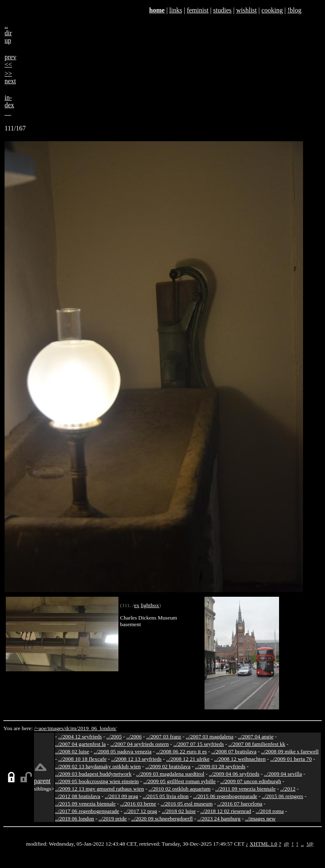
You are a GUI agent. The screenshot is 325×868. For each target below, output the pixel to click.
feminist (197, 10)
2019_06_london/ (97, 728)
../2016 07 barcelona (240, 804)
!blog (294, 10)
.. (302, 844)
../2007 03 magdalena (210, 737)
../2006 (134, 737)
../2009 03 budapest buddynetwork (93, 774)
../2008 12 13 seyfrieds (136, 759)
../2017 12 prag (141, 811)
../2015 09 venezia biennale (85, 804)
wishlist (246, 10)
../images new (260, 819)
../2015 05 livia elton (166, 796)
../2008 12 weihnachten (240, 759)
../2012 (288, 789)
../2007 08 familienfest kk (257, 744)
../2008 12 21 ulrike (188, 759)
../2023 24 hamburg (219, 819)
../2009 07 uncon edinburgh (251, 781)
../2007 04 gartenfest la (81, 744)
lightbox (150, 605)
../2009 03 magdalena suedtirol (170, 774)
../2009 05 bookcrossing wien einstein (97, 781)
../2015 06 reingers (282, 796)
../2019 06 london (75, 819)
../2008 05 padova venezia (123, 751)
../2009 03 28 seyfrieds (220, 766)
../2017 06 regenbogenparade (87, 811)
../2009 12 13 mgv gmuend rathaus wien (100, 789)
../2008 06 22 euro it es (182, 751)
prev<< (10, 61)
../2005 (114, 737)
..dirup (8, 33)
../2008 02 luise (72, 751)
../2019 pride (113, 819)
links (176, 10)
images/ (57, 728)
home (157, 10)
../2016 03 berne (138, 804)
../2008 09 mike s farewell (290, 751)
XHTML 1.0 (264, 844)
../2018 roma (270, 811)
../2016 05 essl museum (187, 804)
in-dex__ (9, 105)
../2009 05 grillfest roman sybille (179, 781)
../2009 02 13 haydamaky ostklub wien (98, 766)
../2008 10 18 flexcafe (83, 759)
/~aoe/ (41, 728)
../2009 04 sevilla (283, 774)
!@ (310, 844)
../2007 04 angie (256, 737)
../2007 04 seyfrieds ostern (140, 744)
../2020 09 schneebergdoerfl (162, 819)
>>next (10, 77)
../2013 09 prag (122, 796)
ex (137, 605)
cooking (272, 10)
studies (222, 10)
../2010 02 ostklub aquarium (180, 789)
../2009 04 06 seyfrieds (234, 774)
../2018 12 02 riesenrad (226, 811)
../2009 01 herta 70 (291, 759)
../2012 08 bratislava (78, 796)
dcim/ (71, 728)
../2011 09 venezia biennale (246, 789)
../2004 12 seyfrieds (80, 737)
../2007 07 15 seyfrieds (199, 744)
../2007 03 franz (164, 737)
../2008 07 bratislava (234, 751)
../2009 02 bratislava (168, 766)
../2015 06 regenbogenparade (225, 796)
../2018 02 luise (179, 811)
